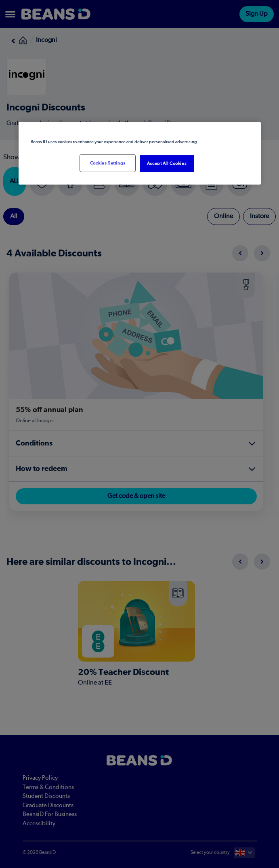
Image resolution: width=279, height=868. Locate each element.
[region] (140, 153)
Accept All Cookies (167, 163)
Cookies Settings (108, 163)
